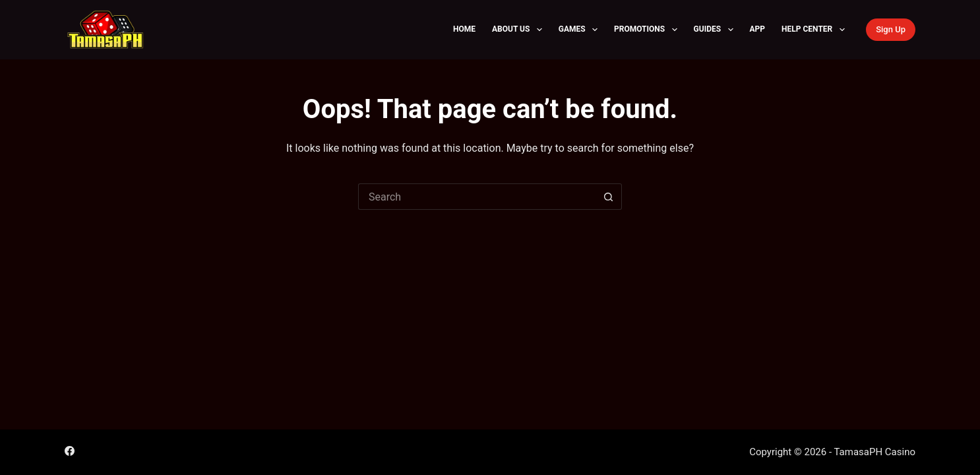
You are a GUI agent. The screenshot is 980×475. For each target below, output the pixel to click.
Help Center (816, 30)
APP (758, 29)
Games (581, 30)
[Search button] (609, 197)
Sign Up (891, 29)
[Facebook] (70, 451)
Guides (716, 30)
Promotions (648, 30)
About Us (520, 30)
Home (464, 29)
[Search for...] (477, 197)
